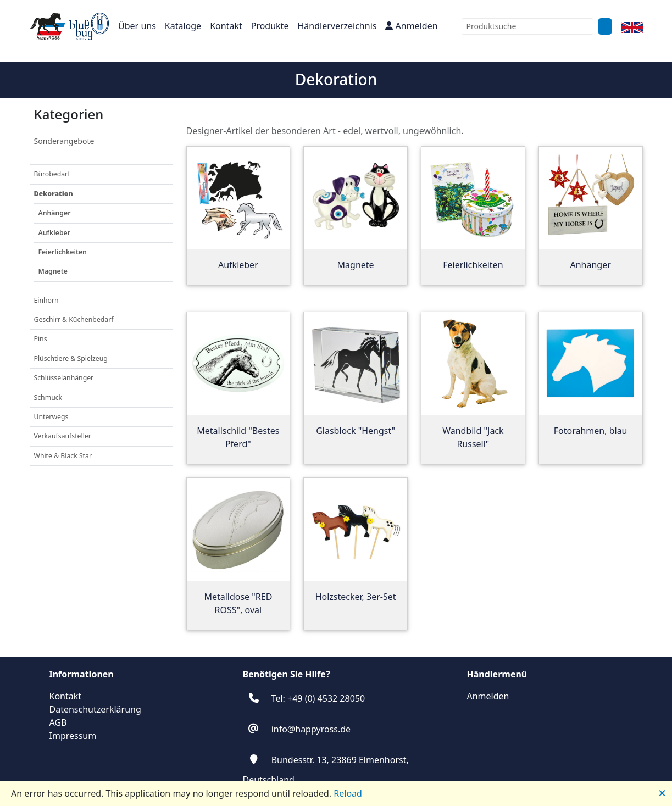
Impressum (73, 736)
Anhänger (55, 213)
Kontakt (226, 26)
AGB (58, 722)
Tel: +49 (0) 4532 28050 (318, 698)
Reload (348, 793)
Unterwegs (51, 417)
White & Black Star (63, 456)
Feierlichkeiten (63, 252)
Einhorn (46, 300)
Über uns (137, 26)
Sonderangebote (64, 141)
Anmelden (411, 26)
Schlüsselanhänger (64, 378)
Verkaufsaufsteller (63, 436)
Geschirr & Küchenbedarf (74, 319)
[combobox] (527, 26)
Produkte (270, 26)
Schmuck (48, 398)
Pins (41, 339)
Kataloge (183, 26)
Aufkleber (55, 233)
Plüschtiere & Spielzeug (71, 358)
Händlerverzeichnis (337, 26)
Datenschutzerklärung (95, 709)
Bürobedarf (52, 174)
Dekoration (54, 194)
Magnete (53, 271)
